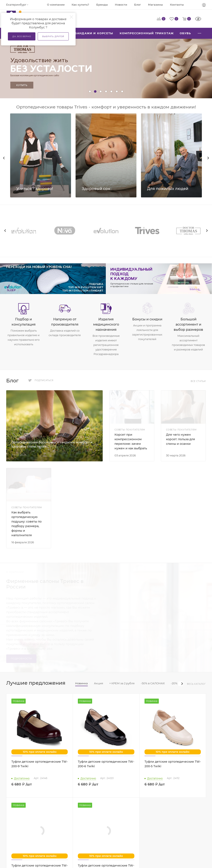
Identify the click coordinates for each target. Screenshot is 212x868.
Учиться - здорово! (35, 189)
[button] (90, 91)
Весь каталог (196, 684)
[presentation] (5, 231)
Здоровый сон (96, 189)
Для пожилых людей (168, 189)
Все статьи (198, 381)
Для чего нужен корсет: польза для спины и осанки (181, 439)
